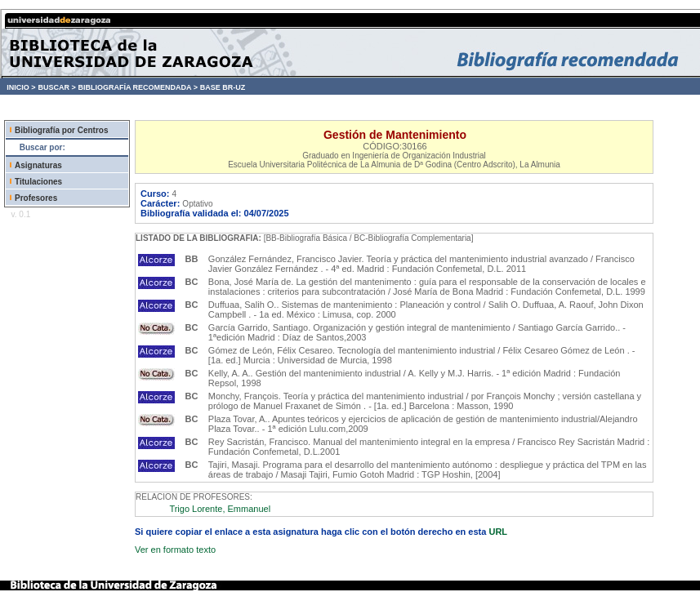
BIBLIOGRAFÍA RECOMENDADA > (138, 87)
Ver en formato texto (175, 550)
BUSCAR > (56, 87)
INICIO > (21, 87)
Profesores (36, 198)
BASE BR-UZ (223, 87)
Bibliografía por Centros (61, 130)
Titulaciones (38, 182)
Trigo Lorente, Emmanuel (220, 509)
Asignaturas (38, 165)
